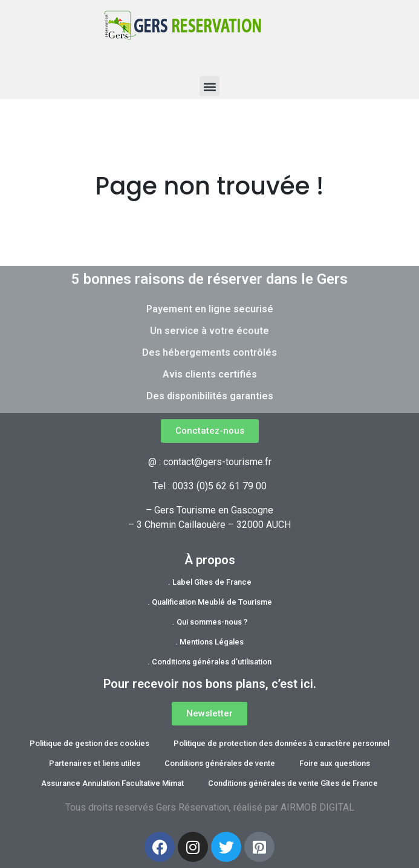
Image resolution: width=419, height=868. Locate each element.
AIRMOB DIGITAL (317, 807)
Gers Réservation (193, 807)
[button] (209, 86)
